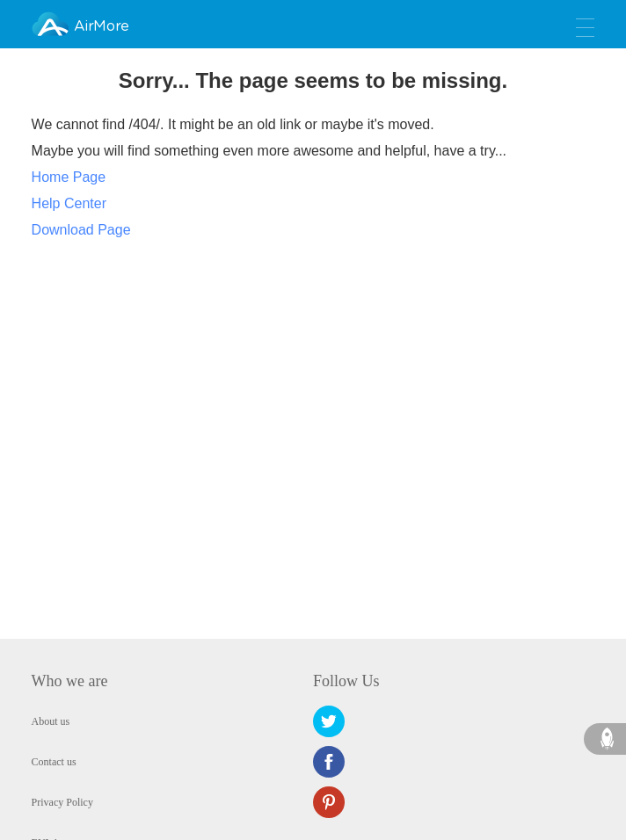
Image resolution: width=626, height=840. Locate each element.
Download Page (81, 230)
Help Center (69, 203)
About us (51, 721)
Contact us (54, 762)
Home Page (69, 177)
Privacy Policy (62, 802)
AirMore (101, 26)
